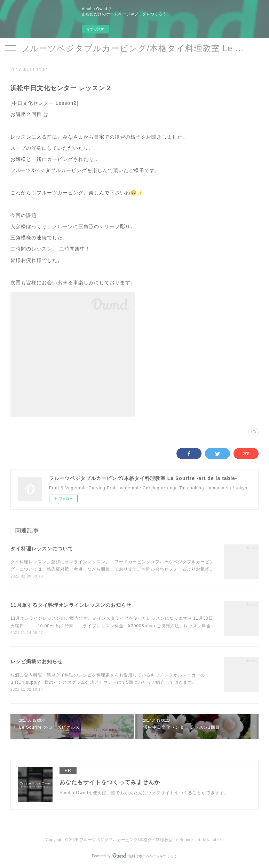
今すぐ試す (95, 29)
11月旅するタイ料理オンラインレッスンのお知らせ (71, 605)
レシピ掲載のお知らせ (37, 661)
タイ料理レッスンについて (42, 549)
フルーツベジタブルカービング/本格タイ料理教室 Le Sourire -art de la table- (134, 48)
